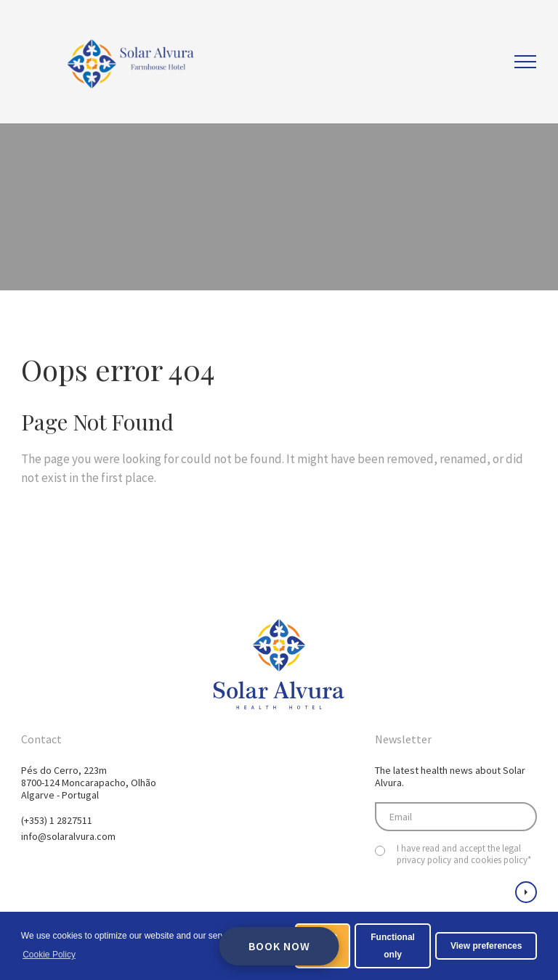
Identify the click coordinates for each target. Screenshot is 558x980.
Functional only (393, 946)
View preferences (486, 946)
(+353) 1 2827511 (57, 820)
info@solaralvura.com (68, 836)
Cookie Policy (49, 955)
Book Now (279, 946)
